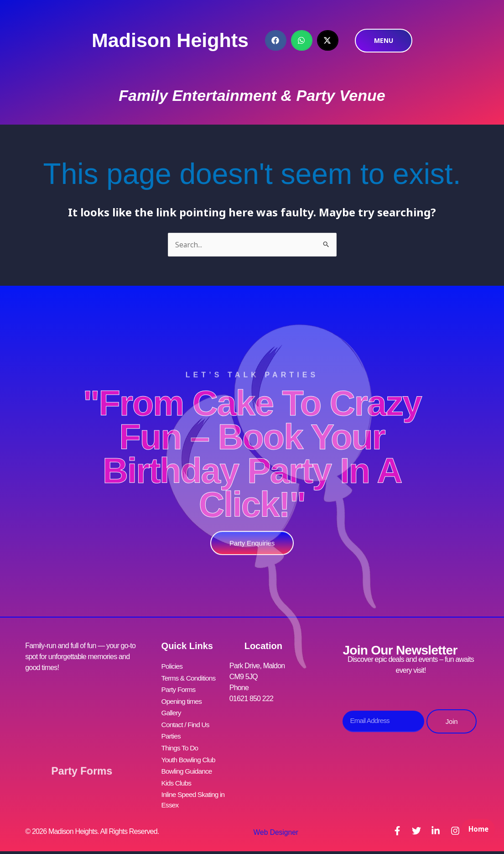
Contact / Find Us (187, 721)
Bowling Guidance (188, 765)
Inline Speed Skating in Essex (195, 793)
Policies (173, 667)
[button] (276, 40)
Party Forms (82, 765)
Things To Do (181, 743)
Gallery (172, 710)
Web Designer (274, 825)
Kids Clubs (177, 776)
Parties (171, 732)
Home (477, 834)
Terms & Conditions (190, 678)
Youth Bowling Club (190, 754)
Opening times (183, 699)
